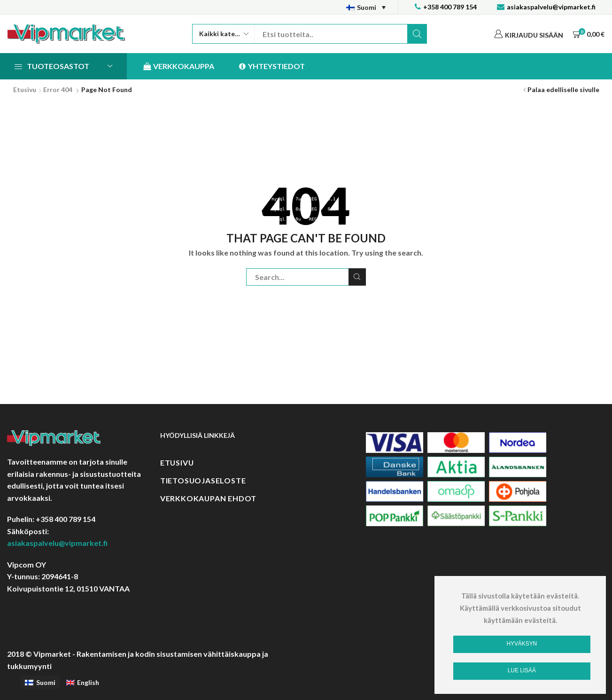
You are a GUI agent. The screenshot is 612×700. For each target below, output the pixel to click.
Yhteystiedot (272, 66)
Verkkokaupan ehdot (208, 498)
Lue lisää (522, 670)
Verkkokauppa (179, 66)
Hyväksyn (522, 644)
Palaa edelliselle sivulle (563, 89)
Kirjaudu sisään (534, 35)
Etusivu (25, 89)
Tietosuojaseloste (203, 480)
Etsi (417, 34)
